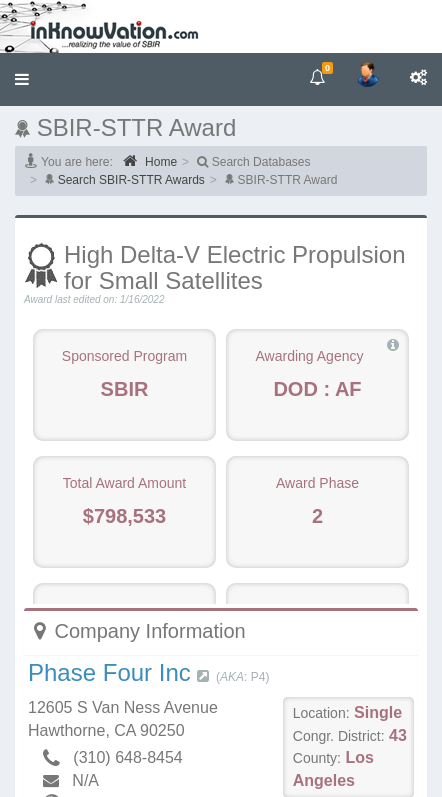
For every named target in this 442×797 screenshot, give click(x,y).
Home (150, 161)
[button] (22, 79)
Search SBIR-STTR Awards (131, 180)
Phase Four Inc (109, 672)
